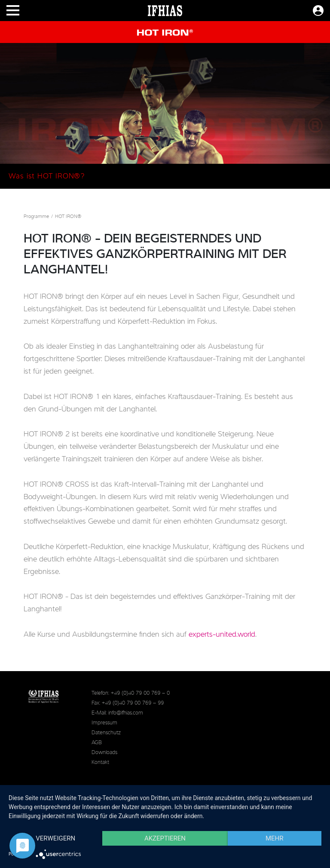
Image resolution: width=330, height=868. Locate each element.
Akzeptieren (165, 838)
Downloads (104, 753)
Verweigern (55, 838)
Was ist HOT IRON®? (47, 176)
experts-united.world (222, 635)
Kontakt (100, 762)
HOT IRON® (68, 217)
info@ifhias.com (126, 713)
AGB (97, 743)
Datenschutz (106, 733)
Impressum (104, 723)
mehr (275, 838)
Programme (36, 217)
